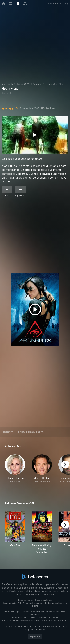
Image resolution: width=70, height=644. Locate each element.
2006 (27, 84)
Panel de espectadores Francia (54, 621)
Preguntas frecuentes (32, 603)
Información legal (11, 612)
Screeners (42, 618)
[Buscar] (67, 4)
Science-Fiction (41, 84)
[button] (15, 470)
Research (54, 618)
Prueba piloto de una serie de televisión (20, 621)
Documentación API (12, 603)
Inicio (4, 84)
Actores (8, 432)
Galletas (25, 612)
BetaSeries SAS (19, 618)
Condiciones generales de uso (45, 612)
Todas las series (25, 600)
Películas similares (31, 432)
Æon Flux (58, 84)
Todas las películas (43, 600)
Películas (16, 84)
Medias (32, 618)
